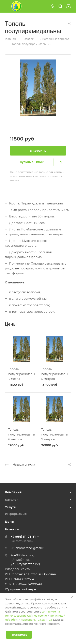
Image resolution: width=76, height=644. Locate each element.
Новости (12, 529)
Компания (13, 492)
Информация (16, 514)
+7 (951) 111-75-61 (23, 536)
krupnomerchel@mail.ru (28, 548)
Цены (10, 521)
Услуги (11, 507)
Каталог (11, 500)
